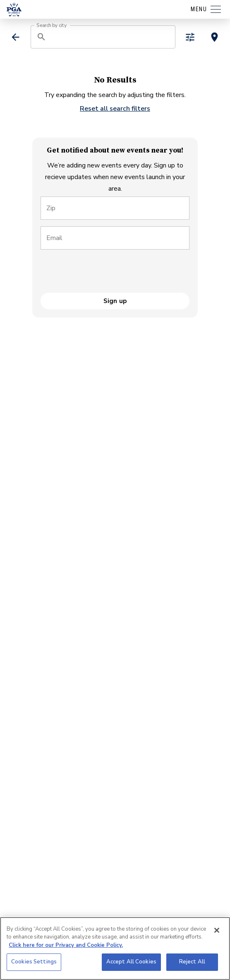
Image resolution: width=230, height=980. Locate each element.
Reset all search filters (115, 109)
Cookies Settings (34, 962)
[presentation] (103, 272)
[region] (115, 948)
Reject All (192, 962)
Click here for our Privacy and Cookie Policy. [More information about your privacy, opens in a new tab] (66, 945)
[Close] (217, 930)
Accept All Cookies (131, 962)
